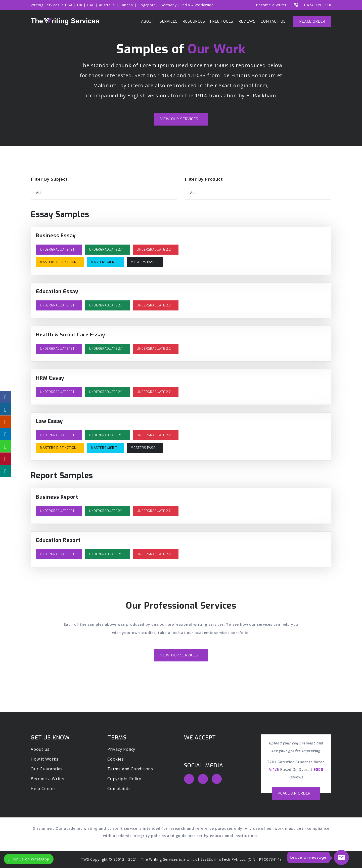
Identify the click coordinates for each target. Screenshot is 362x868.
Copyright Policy (124, 779)
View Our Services (180, 119)
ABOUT (148, 21)
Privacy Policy (121, 749)
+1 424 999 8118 (313, 5)
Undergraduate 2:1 (106, 250)
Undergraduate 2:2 (154, 250)
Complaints (119, 788)
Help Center (43, 788)
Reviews (247, 21)
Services (169, 21)
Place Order (312, 21)
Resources (194, 21)
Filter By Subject (49, 179)
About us (40, 749)
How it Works (45, 759)
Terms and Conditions (130, 769)
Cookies (116, 759)
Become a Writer (271, 5)
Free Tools (222, 21)
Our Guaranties (47, 769)
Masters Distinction (59, 262)
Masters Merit (104, 262)
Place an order (295, 793)
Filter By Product (204, 179)
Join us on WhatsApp (29, 859)
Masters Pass (144, 262)
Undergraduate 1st (58, 250)
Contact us (273, 21)
